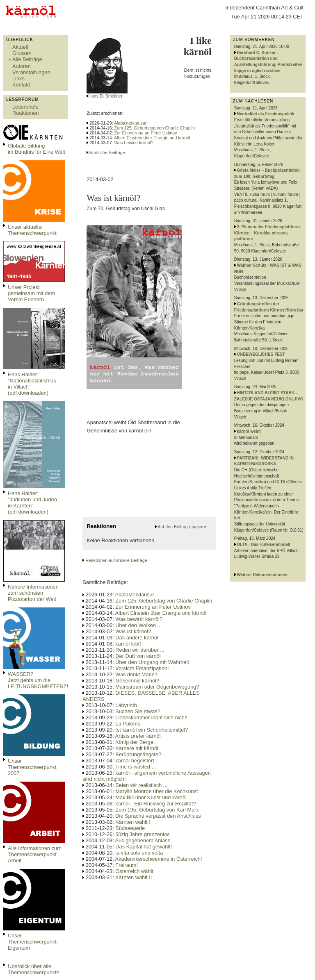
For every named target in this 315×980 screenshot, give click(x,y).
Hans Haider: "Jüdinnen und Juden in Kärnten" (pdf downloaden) (32, 503)
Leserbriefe (25, 107)
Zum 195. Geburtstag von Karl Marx (157, 810)
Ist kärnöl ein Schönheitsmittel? (152, 730)
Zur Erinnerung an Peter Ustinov (146, 133)
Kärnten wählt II (134, 877)
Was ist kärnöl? (133, 631)
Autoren (22, 66)
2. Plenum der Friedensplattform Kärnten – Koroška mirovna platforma (267, 233)
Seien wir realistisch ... (141, 785)
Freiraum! (127, 865)
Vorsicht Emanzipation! (142, 668)
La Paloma (128, 724)
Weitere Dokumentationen (262, 575)
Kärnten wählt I (133, 822)
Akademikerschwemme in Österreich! (159, 859)
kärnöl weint (249, 431)
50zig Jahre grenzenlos (142, 834)
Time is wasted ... (136, 767)
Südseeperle (130, 828)
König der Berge (134, 742)
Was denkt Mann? (136, 674)
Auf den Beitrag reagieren (182, 527)
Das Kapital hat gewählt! (144, 847)
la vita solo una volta (139, 853)
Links (18, 78)
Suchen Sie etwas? (138, 711)
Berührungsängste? (138, 754)
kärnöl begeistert (135, 761)
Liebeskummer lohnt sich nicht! (151, 717)
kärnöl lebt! (128, 644)
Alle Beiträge (27, 59)
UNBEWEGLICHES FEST (261, 354)
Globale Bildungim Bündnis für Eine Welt (37, 149)
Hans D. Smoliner (105, 96)
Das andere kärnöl (137, 638)
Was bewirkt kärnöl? (134, 143)
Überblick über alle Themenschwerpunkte (34, 969)
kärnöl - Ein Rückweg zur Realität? (155, 804)
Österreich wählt (134, 871)
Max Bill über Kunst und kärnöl (151, 797)
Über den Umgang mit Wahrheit (152, 662)
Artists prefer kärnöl (138, 736)
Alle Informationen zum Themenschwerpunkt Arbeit (35, 854)
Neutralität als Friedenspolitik (266, 114)
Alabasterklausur (130, 123)
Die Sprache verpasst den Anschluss (158, 816)
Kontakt (21, 85)
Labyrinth (126, 705)
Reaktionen (26, 113)
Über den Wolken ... (138, 625)
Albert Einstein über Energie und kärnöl (152, 138)
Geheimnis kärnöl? (137, 681)
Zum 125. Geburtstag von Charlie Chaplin (155, 128)
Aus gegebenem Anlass (143, 840)
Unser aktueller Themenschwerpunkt (32, 230)
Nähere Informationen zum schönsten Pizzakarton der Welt (33, 593)
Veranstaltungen (31, 72)
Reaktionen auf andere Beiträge (116, 560)
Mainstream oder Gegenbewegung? (157, 687)
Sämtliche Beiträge (106, 152)
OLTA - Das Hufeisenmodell (264, 545)
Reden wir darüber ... (140, 650)
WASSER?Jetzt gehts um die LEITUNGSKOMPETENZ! (38, 680)
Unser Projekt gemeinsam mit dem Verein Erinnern (31, 293)
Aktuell (20, 47)
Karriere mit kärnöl (137, 748)
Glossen (22, 53)
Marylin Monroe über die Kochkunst (156, 791)
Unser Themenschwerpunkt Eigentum (32, 942)
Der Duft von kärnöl (138, 656)
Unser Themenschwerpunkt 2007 (32, 767)
